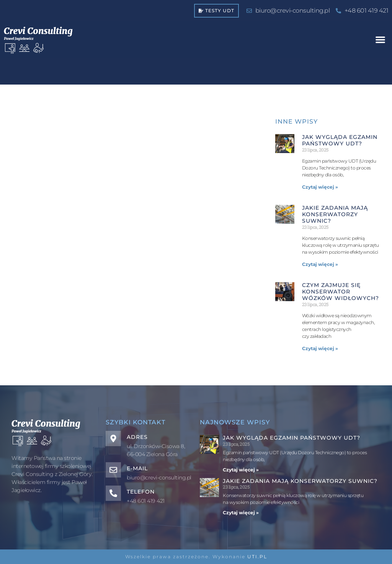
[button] (381, 40)
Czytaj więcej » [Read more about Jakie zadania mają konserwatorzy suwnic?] (320, 264)
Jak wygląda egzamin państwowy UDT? (340, 140)
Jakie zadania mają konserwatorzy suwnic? (335, 214)
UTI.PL (257, 557)
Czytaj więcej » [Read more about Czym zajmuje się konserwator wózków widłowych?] (320, 348)
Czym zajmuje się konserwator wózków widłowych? (341, 292)
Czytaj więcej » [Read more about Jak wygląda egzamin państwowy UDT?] (320, 187)
